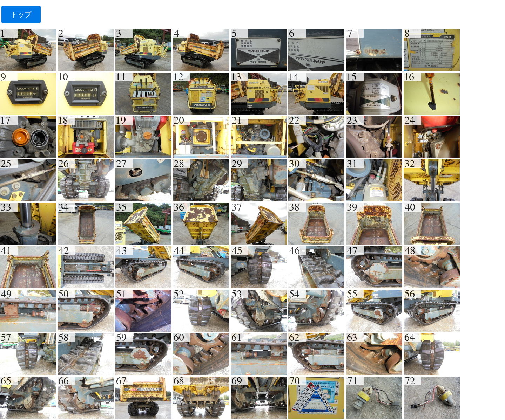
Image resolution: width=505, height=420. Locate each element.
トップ (21, 14)
